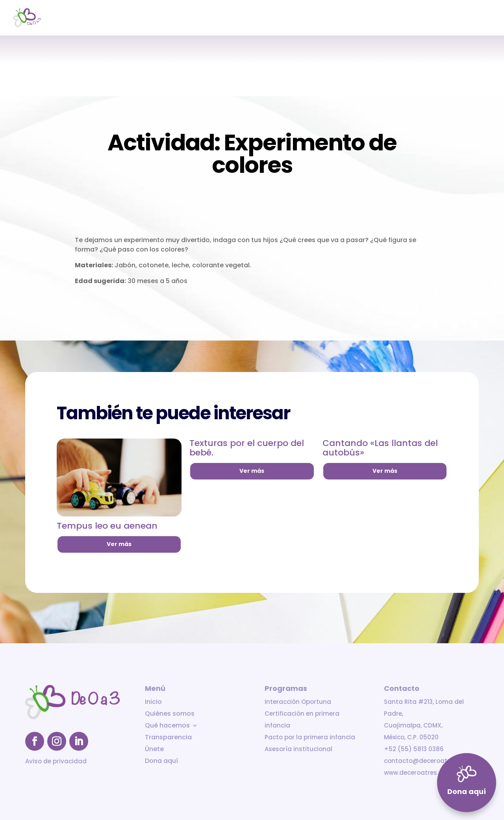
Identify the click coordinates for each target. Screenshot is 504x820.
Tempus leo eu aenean (107, 526)
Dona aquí (476, 18)
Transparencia (403, 18)
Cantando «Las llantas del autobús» (380, 448)
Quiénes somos (292, 18)
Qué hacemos (344, 18)
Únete (443, 18)
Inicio (252, 18)
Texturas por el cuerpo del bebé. (247, 448)
